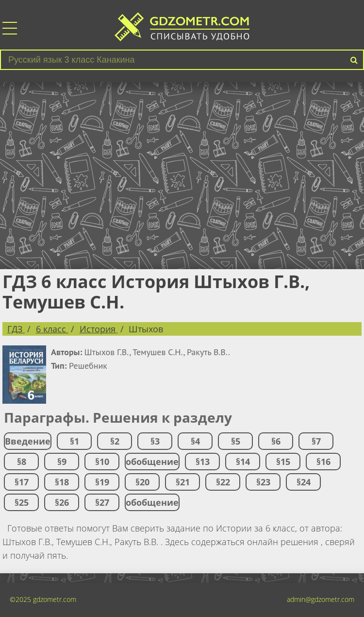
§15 (283, 462)
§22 (223, 482)
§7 (316, 441)
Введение (28, 441)
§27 (102, 502)
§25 (22, 502)
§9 (62, 462)
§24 (304, 482)
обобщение (152, 462)
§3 (155, 441)
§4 (195, 441)
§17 (22, 482)
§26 (62, 502)
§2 (115, 441)
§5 (236, 441)
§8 (22, 462)
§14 (243, 462)
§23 (263, 482)
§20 (142, 482)
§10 (102, 462)
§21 (183, 482)
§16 (323, 462)
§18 (62, 482)
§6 (276, 441)
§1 (74, 441)
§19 (102, 482)
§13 (203, 462)
